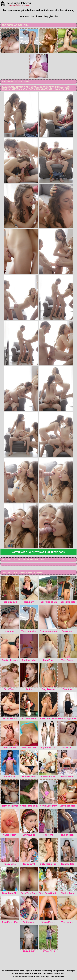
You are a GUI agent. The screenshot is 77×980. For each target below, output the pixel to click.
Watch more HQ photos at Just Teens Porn (38, 552)
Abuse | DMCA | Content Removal (49, 976)
